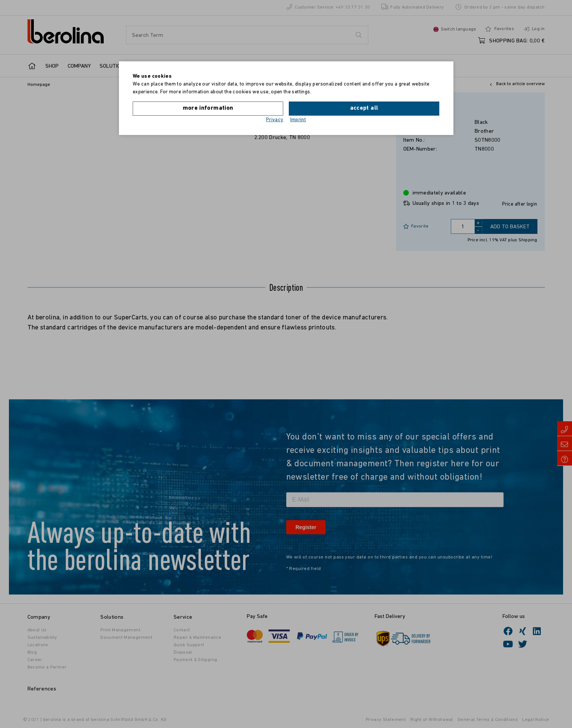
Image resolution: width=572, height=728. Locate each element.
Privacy (275, 120)
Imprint (298, 120)
